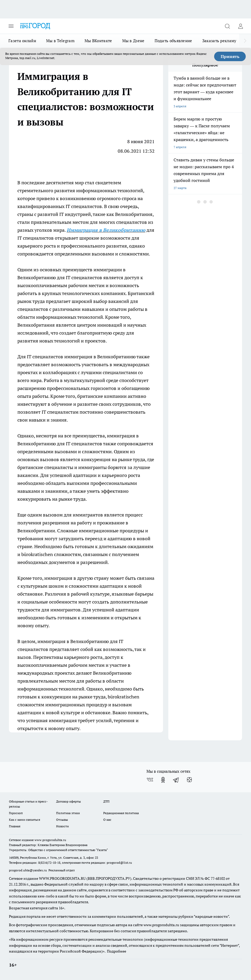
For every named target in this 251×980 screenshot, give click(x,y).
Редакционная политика (121, 813)
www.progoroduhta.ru (50, 840)
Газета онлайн (22, 41)
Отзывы (62, 820)
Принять (230, 56)
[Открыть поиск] (227, 26)
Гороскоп (16, 813)
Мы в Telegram (60, 41)
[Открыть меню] (11, 26)
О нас (107, 820)
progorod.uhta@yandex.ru (28, 870)
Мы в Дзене (133, 41)
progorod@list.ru (119, 863)
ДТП (106, 801)
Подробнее (117, 951)
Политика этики (68, 813)
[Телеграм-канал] (176, 780)
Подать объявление (173, 41)
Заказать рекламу (219, 41)
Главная (15, 826)
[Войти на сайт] (240, 26)
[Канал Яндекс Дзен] (189, 780)
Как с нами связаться (24, 820)
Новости (62, 826)
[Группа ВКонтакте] (150, 780)
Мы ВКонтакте (98, 41)
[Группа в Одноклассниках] (163, 780)
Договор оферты (68, 801)
